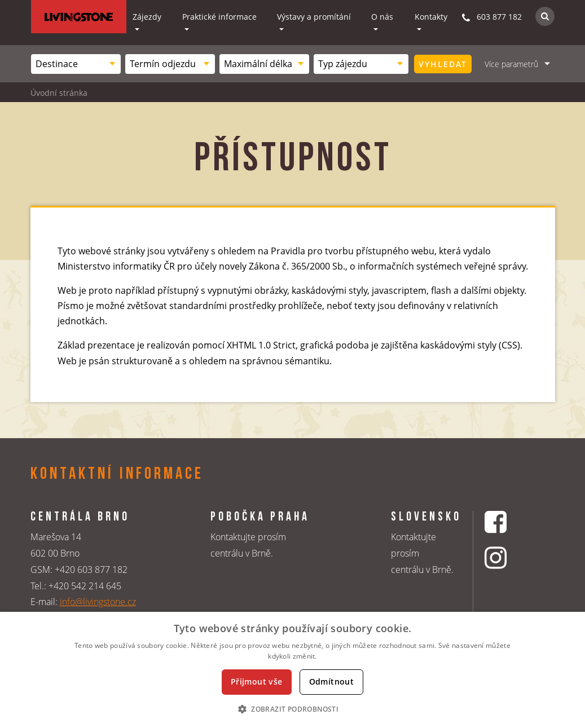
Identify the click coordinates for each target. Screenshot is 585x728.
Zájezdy (147, 17)
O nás (382, 17)
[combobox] (76, 64)
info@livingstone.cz (98, 602)
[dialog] (292, 670)
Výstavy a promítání (314, 17)
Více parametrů (511, 64)
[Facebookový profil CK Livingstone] (510, 522)
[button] (292, 709)
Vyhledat (443, 64)
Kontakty (431, 17)
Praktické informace (219, 17)
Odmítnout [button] (332, 681)
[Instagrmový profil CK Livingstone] (510, 557)
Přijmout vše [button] (257, 681)
